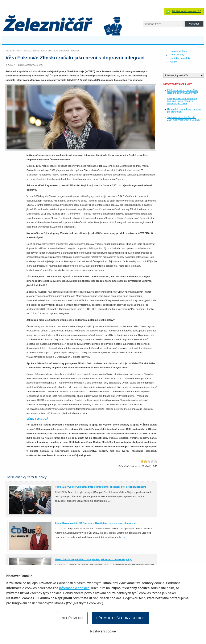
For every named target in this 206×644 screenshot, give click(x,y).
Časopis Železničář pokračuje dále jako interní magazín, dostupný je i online (182, 101)
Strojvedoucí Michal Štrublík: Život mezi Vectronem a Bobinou (184, 119)
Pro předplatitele (179, 51)
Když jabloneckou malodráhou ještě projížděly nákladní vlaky (183, 92)
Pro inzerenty (177, 55)
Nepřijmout (72, 618)
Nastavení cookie (103, 631)
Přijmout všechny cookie (120, 618)
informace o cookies (74, 588)
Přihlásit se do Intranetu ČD (187, 11)
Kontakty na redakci (180, 58)
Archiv (173, 62)
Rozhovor (10, 51)
